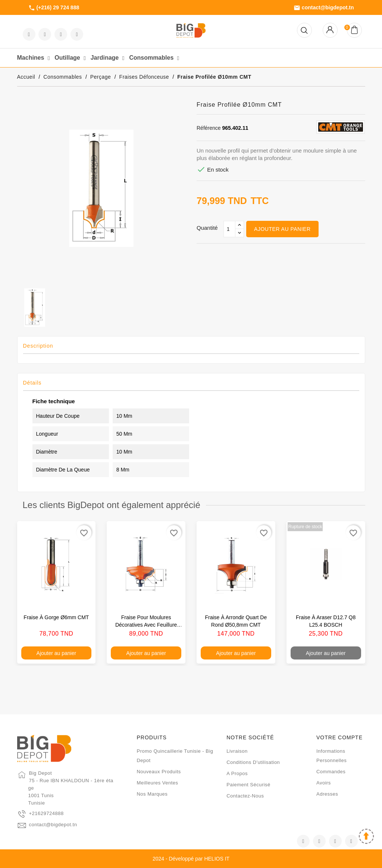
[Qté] (229, 229)
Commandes (331, 772)
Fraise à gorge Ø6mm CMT (56, 617)
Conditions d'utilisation (253, 762)
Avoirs (324, 783)
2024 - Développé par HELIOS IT (191, 859)
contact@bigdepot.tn (324, 8)
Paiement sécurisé (248, 785)
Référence (209, 128)
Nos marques (152, 794)
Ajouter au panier (282, 229)
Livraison (237, 751)
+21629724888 (46, 813)
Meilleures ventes (157, 783)
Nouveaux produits (159, 772)
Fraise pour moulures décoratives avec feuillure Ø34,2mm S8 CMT (146, 625)
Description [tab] (38, 346)
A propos (237, 773)
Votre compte (339, 737)
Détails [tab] (32, 383)
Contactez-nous (245, 796)
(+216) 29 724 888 (54, 8)
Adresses (327, 794)
